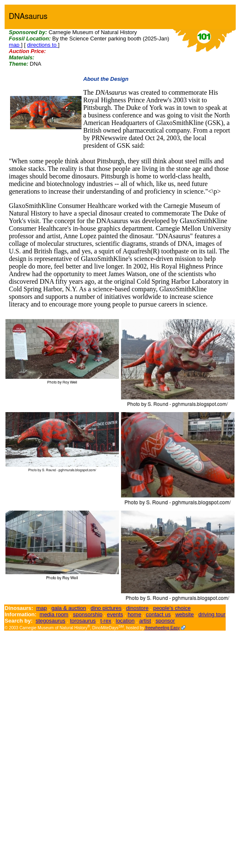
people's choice (172, 608)
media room (54, 614)
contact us (158, 614)
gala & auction (68, 608)
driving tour (212, 614)
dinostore (137, 608)
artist (145, 621)
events (115, 614)
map (15, 45)
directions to (42, 45)
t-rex (106, 621)
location (125, 621)
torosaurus (83, 621)
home (135, 614)
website (184, 614)
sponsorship (88, 614)
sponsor (165, 621)
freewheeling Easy (162, 628)
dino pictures (106, 608)
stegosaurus (51, 621)
